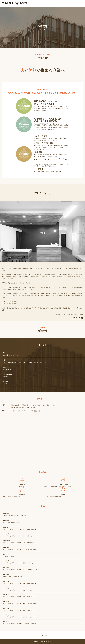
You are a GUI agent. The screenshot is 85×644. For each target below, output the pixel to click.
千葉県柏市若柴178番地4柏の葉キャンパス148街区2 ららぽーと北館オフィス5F (33, 405)
